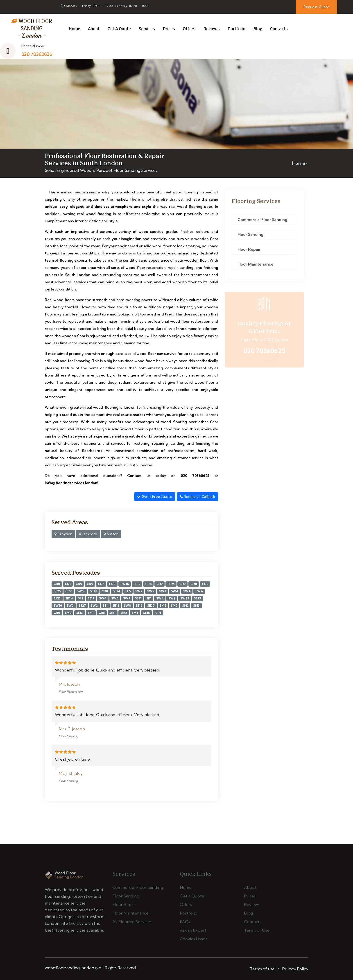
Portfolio (236, 28)
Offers (189, 28)
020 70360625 (37, 54)
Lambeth (88, 534)
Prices (169, 28)
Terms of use (262, 969)
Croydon (63, 534)
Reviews (212, 28)
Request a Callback (198, 497)
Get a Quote (119, 28)
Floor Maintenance (256, 266)
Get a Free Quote (155, 497)
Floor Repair (249, 251)
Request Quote (316, 7)
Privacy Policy (295, 969)
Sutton (111, 534)
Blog (258, 28)
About (94, 28)
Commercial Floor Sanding (262, 221)
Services (147, 28)
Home (74, 28)
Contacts (279, 28)
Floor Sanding (250, 236)
